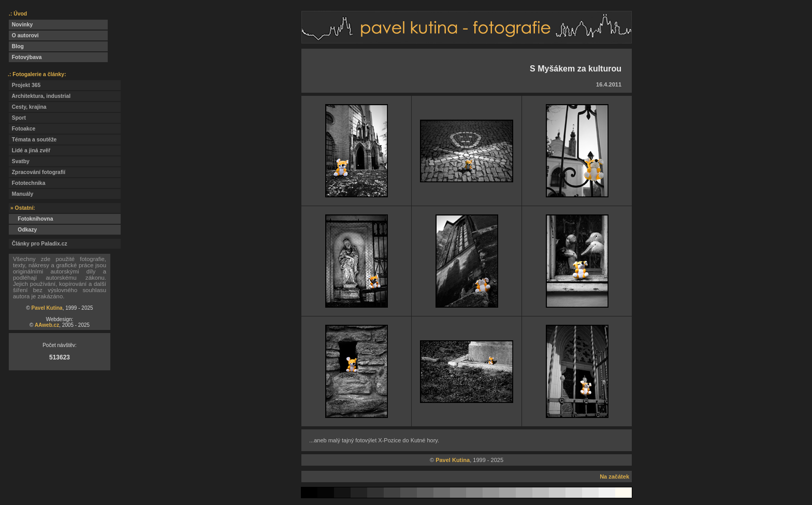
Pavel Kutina (47, 308)
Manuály (21, 194)
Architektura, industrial (40, 96)
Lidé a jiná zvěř (30, 150)
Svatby (19, 161)
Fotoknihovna (31, 219)
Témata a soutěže (33, 140)
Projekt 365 (25, 85)
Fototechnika (27, 183)
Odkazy (23, 230)
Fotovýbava (25, 57)
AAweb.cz (47, 325)
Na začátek (614, 477)
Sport (17, 118)
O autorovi (24, 35)
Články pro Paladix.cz (38, 244)
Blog (16, 46)
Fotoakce (22, 129)
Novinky (21, 25)
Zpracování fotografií (37, 172)
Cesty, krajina (28, 107)
